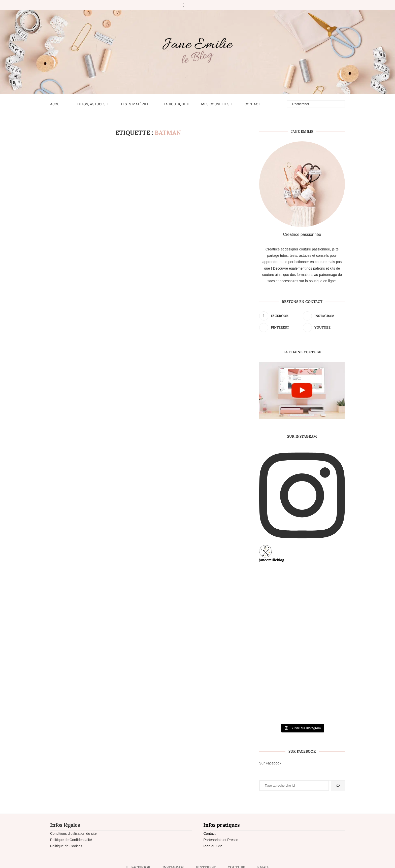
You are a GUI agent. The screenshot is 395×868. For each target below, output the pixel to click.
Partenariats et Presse (221, 840)
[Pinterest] (198, 5)
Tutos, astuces (91, 104)
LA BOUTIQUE (175, 104)
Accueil (57, 104)
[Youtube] (205, 5)
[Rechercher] (338, 786)
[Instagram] (191, 5)
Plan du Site (213, 846)
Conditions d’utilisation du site (73, 833)
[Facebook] (184, 5)
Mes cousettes (215, 104)
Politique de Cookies (66, 846)
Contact (252, 104)
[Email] (212, 5)
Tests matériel (135, 104)
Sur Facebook (270, 763)
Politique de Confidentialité (71, 840)
